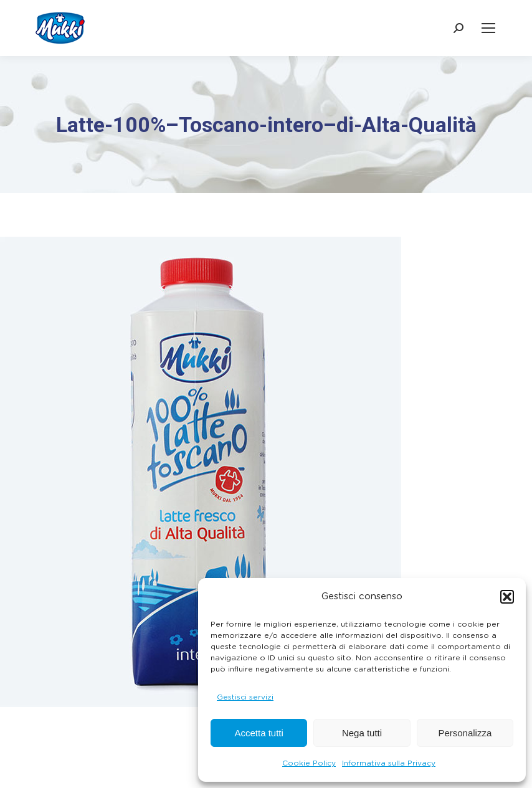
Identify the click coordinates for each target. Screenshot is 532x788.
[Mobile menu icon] (488, 28)
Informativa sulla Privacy (389, 763)
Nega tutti (362, 733)
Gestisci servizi (245, 697)
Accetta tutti (259, 733)
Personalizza (465, 733)
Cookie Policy (309, 763)
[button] (507, 597)
